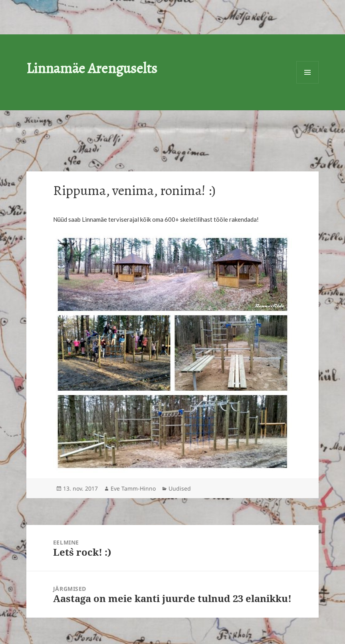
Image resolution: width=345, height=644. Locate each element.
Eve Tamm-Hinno (133, 488)
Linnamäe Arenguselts (92, 68)
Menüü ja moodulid (307, 72)
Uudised (180, 488)
